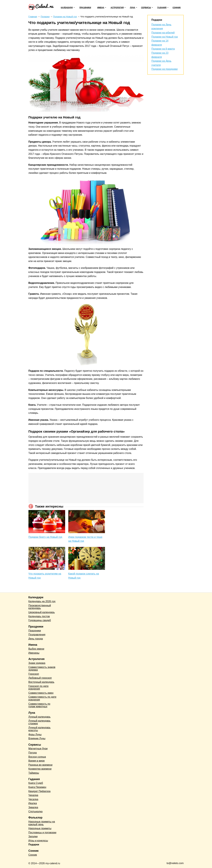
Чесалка (33, 799)
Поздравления (37, 635)
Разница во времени (40, 765)
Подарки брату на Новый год (45, 537)
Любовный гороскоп (40, 678)
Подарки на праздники (165, 69)
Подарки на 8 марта (163, 49)
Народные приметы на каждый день (42, 823)
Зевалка (33, 807)
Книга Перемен (37, 787)
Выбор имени (36, 649)
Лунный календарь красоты (40, 729)
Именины (34, 653)
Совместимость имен (41, 693)
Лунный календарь (40, 717)
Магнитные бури (38, 749)
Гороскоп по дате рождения (38, 688)
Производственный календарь (40, 607)
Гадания (162, 8)
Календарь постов (39, 616)
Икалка (33, 803)
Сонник (177, 8)
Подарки (34, 845)
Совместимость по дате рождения (42, 698)
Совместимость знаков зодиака (42, 669)
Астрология (117, 8)
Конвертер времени (40, 769)
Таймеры (34, 773)
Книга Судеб (36, 783)
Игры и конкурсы (38, 841)
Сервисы (146, 8)
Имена (101, 8)
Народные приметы (40, 828)
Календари (67, 8)
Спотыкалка (35, 811)
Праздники (85, 8)
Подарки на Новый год (165, 37)
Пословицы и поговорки (42, 833)
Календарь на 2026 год (42, 601)
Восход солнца (37, 757)
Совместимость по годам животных (39, 705)
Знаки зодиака (37, 663)
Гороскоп (34, 674)
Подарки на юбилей (163, 33)
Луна (133, 8)
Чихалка (33, 795)
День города (36, 639)
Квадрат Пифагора (40, 791)
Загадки (33, 836)
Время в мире (37, 761)
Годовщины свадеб (40, 620)
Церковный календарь (42, 612)
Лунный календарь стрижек (40, 722)
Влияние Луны (37, 738)
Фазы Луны (35, 734)
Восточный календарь (41, 682)
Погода (33, 753)
